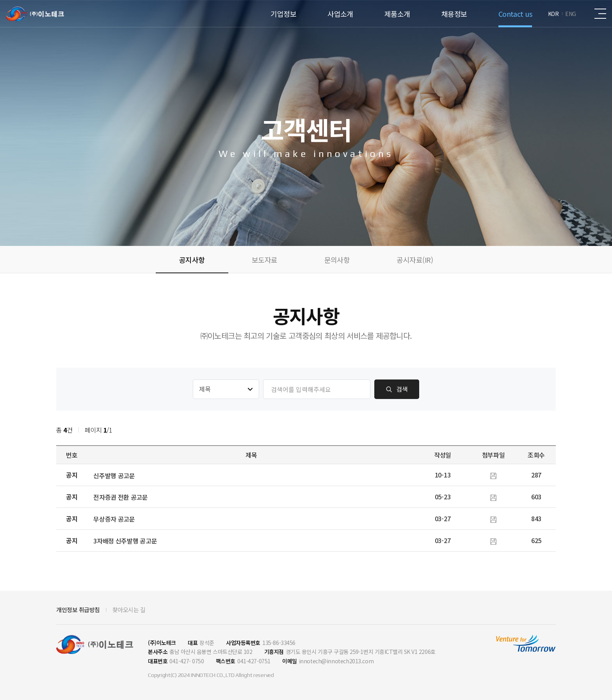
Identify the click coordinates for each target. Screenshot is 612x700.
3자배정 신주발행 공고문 (125, 541)
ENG (571, 14)
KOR (553, 14)
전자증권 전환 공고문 (121, 497)
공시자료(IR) (415, 260)
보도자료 (265, 260)
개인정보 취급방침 (78, 610)
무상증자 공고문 (114, 519)
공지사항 (192, 260)
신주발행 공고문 (114, 476)
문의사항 (337, 260)
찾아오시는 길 (129, 610)
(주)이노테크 (35, 14)
